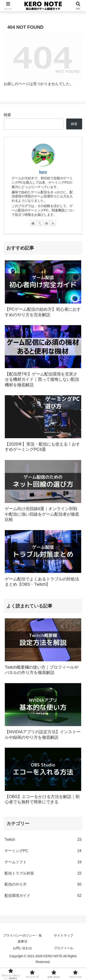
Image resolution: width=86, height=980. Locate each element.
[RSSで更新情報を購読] (53, 223)
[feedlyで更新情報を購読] (46, 223)
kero (43, 172)
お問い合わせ (22, 948)
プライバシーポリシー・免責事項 (22, 938)
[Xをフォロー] (40, 223)
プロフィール (64, 948)
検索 (7, 115)
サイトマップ (64, 935)
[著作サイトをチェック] (33, 223)
